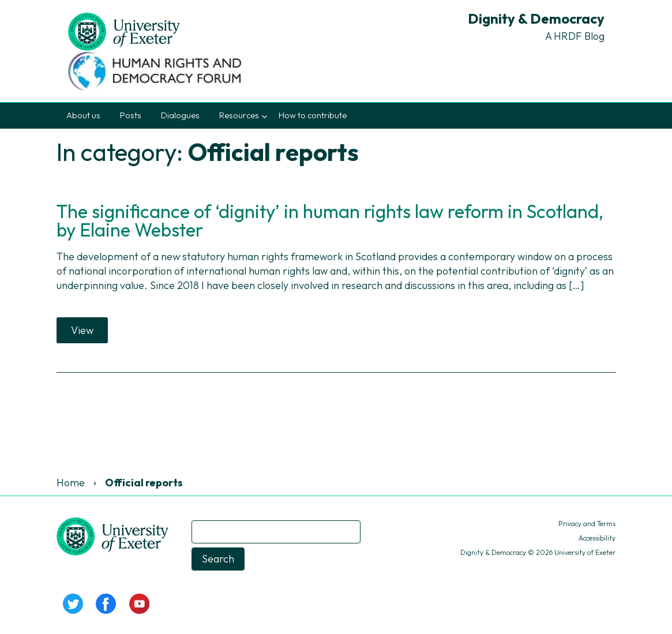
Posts (131, 115)
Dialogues (180, 115)
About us (83, 115)
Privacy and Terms (587, 524)
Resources (239, 115)
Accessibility (597, 538)
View (82, 330)
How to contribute (313, 115)
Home (71, 483)
